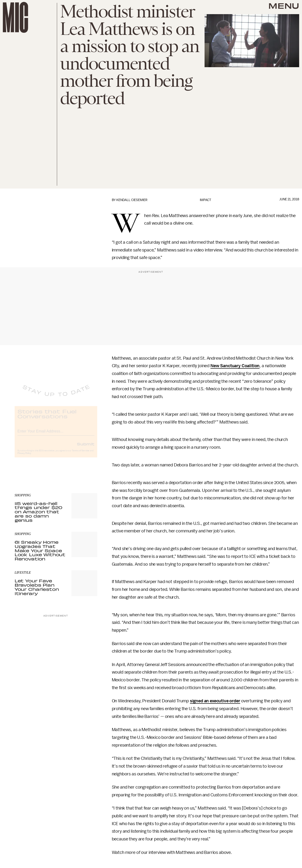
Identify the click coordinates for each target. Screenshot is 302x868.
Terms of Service (81, 455)
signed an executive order (215, 701)
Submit (86, 448)
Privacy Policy (24, 457)
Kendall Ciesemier (132, 200)
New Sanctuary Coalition (235, 366)
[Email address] (56, 434)
